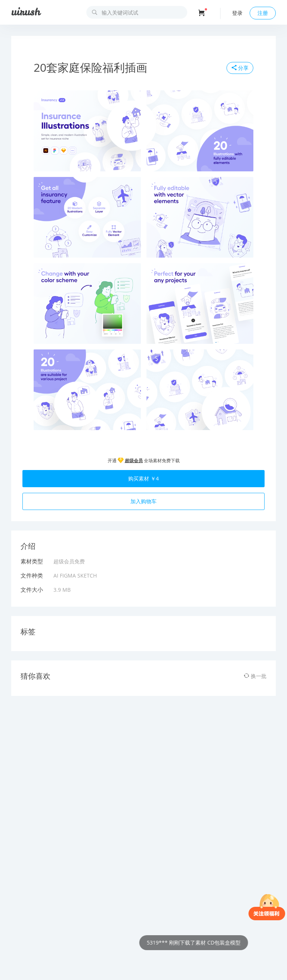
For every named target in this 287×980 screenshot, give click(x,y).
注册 (263, 13)
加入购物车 (143, 501)
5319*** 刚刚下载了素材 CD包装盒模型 (201, 942)
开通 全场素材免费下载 (144, 460)
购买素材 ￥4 (143, 478)
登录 (237, 13)
